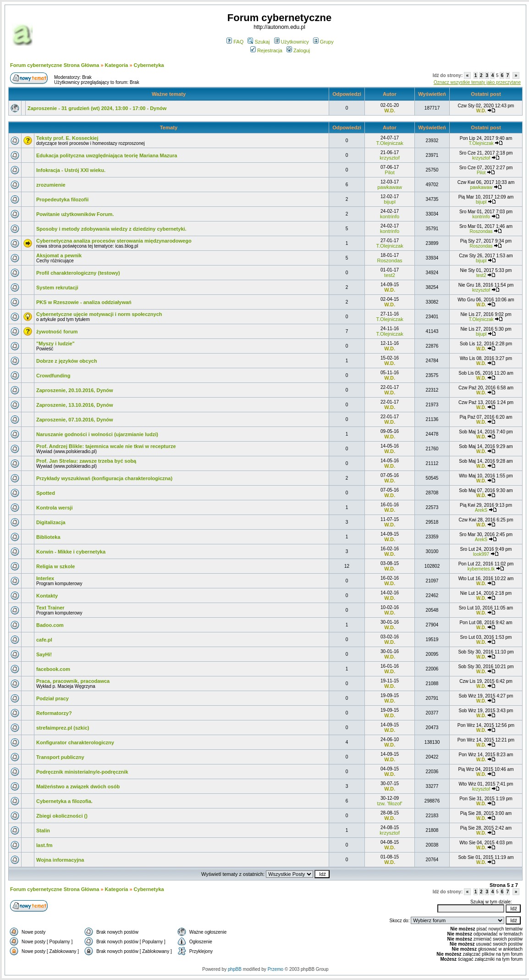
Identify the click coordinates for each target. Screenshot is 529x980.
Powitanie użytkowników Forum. (75, 214)
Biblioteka (48, 537)
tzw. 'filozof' (390, 803)
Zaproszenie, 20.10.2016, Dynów (75, 390)
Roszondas (481, 231)
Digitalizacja (51, 522)
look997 (481, 554)
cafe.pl (44, 640)
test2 (390, 275)
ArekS (481, 510)
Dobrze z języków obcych (67, 361)
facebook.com (53, 669)
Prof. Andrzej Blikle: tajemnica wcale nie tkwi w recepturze (106, 446)
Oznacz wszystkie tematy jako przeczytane (477, 82)
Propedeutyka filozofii (62, 199)
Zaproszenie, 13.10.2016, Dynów (75, 405)
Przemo (276, 969)
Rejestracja (266, 50)
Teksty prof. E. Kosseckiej (67, 138)
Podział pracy (52, 698)
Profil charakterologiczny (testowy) (78, 273)
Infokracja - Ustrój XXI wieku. (71, 170)
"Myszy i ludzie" (55, 343)
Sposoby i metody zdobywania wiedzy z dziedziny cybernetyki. (111, 229)
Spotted (46, 493)
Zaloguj (298, 50)
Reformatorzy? (54, 713)
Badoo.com (50, 625)
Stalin (43, 831)
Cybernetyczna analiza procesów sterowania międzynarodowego (114, 241)
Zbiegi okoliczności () (62, 816)
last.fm (44, 845)
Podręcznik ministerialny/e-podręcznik (82, 772)
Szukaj (259, 42)
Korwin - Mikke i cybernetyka (71, 552)
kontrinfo (390, 216)
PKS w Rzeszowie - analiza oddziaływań (84, 302)
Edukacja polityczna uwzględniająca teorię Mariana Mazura (107, 155)
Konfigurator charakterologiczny (75, 742)
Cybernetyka (149, 65)
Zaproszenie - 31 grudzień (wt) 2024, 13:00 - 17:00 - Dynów (97, 108)
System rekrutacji (57, 288)
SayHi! (44, 654)
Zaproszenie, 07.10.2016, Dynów (75, 420)
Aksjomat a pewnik (59, 255)
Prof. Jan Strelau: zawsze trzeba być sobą (86, 461)
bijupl (390, 202)
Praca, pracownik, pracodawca (73, 681)
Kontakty (47, 596)
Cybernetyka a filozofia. (64, 801)
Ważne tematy (169, 94)
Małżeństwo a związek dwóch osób (78, 786)
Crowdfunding (53, 376)
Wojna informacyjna (60, 860)
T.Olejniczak (389, 143)
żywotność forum (57, 332)
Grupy (323, 42)
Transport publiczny (60, 757)
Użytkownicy (292, 42)
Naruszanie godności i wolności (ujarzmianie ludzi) (97, 434)
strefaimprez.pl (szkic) (63, 728)
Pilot (389, 172)
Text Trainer (50, 608)
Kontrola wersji (54, 508)
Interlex (45, 578)
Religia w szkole (55, 566)
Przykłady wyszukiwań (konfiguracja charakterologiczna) (104, 478)
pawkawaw (390, 187)
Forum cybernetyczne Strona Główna (55, 65)
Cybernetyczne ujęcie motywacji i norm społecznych (99, 314)
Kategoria (117, 65)
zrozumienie (51, 185)
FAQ (235, 42)
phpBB (235, 969)
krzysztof (389, 158)
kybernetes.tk (481, 569)
